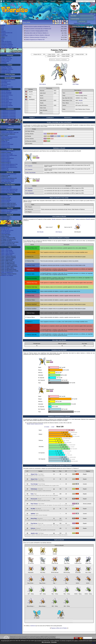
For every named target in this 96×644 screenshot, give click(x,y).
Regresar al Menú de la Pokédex (59, 628)
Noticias (9, 1)
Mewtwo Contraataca (6, 227)
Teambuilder (4, 83)
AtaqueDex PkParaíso (7, 68)
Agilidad (33, 514)
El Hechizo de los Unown (7, 230)
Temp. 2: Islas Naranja (7, 250)
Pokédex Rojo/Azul (6, 72)
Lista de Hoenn (5, 97)
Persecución (34, 499)
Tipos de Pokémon (6, 84)
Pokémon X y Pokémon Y (8, 131)
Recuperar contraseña (85, 23)
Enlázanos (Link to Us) (7, 33)
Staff (2, 30)
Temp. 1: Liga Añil (6, 249)
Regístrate (76, 23)
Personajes (74, 44)
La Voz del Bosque (6, 232)
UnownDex (4, 63)
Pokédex (53, 1)
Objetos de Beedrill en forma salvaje (59, 198)
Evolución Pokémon (6, 60)
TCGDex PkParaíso (6, 76)
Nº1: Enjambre (29, 166)
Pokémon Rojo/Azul (6, 200)
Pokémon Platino (5, 157)
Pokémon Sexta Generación (8, 53)
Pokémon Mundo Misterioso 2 (9, 166)
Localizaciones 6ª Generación (9, 111)
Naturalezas (4, 86)
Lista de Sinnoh (5, 98)
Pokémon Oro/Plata (6, 197)
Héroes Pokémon (6, 233)
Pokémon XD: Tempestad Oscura (9, 210)
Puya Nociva (34, 523)
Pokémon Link (5, 169)
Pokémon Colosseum (7, 211)
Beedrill (88, 219)
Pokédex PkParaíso (6, 66)
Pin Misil (33, 509)
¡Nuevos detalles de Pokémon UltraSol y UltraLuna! (37, 35)
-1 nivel (52, 427)
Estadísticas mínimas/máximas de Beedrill (59, 416)
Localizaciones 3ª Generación (9, 115)
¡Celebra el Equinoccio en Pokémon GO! (35, 39)
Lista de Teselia (5, 101)
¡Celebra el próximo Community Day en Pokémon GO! (38, 29)
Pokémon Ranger (6, 160)
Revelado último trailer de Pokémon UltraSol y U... (37, 33)
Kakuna (64, 219)
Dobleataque (34, 489)
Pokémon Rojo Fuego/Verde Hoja (9, 189)
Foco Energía (34, 484)
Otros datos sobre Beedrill (59, 340)
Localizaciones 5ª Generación (9, 112)
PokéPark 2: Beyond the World (9, 174)
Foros (3, 27)
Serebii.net (33, 626)
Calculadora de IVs (6, 81)
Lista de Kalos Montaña (7, 105)
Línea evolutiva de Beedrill (59, 216)
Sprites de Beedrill (59, 540)
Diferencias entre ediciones (77, 37)
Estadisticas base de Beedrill (59, 350)
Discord (16, 1)
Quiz (38, 1)
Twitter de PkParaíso (6, 42)
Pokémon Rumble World (7, 144)
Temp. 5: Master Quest (7, 255)
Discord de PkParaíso (7, 43)
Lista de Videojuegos (6, 92)
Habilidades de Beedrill (59, 148)
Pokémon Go (5, 127)
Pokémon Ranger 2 (6, 161)
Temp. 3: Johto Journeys (7, 252)
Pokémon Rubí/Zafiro (6, 188)
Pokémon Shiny (5, 61)
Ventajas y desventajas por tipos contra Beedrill (59, 122)
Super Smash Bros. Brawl (8, 181)
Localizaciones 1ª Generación (9, 118)
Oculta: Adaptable (30, 193)
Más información (46, 642)
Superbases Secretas (76, 46)
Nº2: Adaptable (29, 191)
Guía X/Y (31, 1)
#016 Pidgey (76, 84)
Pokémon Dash (5, 170)
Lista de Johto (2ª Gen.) (7, 95)
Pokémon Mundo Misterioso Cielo (9, 164)
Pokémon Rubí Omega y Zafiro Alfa (10, 133)
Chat (3, 28)
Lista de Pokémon (6, 91)
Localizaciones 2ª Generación (9, 116)
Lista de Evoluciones (6, 94)
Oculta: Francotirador (30, 173)
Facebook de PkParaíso (7, 45)
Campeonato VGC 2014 (7, 87)
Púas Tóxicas (34, 504)
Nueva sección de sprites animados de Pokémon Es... (38, 26)
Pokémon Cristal (5, 196)
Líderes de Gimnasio (76, 40)
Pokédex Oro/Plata (6, 71)
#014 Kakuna (43, 84)
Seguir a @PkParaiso (6, 18)
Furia (32, 494)
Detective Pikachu (6, 147)
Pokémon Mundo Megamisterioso (9, 137)
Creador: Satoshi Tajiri (7, 58)
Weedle (81, 100)
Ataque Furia (34, 474)
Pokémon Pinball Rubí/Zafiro (8, 192)
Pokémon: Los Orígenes (7, 275)
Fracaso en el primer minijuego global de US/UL (37, 31)
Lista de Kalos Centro (7, 103)
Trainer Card (4, 36)
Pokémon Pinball (5, 202)
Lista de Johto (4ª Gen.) (7, 100)
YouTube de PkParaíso (7, 46)
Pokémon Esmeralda (6, 186)
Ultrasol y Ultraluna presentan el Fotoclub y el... (36, 37)
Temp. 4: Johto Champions (8, 253)
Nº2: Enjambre (29, 169)
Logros (3, 39)
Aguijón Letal (34, 533)
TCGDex (45, 1)
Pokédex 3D (4, 141)
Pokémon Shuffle (6, 143)
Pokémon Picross (6, 146)
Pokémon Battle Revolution (8, 180)
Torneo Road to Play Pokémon (9, 47)
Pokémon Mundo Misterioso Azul (9, 167)
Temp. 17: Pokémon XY (7, 272)
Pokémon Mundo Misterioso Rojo (9, 191)
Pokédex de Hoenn (76, 35)
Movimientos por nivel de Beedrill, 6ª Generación (59, 466)
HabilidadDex (69, 1)
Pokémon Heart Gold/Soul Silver (9, 155)
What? (94, 643)
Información (74, 31)
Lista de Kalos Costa (6, 104)
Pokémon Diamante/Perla (8, 158)
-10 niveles (47, 427)
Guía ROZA (24, 1)
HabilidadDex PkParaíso (7, 69)
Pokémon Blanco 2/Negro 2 (8, 151)
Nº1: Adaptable (29, 188)
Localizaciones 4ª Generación (9, 114)
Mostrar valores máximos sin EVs (35, 424)
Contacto (4, 34)
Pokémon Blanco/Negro (7, 154)
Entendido (54, 642)
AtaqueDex (61, 1)
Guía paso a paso (75, 33)
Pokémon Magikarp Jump (8, 126)
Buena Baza (34, 518)
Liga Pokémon (74, 42)
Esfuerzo (33, 528)
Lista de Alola (5, 107)
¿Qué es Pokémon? (6, 57)
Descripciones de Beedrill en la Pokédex (59, 238)
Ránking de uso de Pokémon (8, 80)
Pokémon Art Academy (7, 138)
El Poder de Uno (5, 229)
